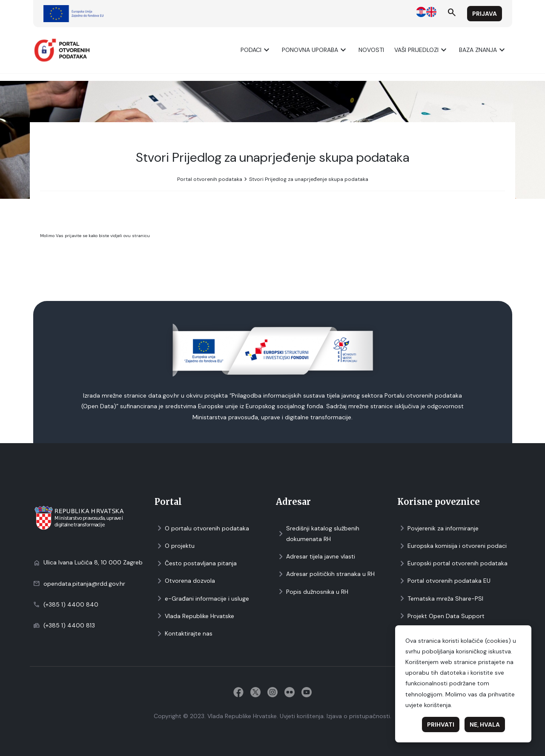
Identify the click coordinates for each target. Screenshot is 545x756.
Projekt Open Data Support (441, 616)
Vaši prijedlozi (422, 50)
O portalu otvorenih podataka (202, 528)
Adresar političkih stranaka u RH (325, 574)
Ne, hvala (485, 724)
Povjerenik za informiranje (438, 528)
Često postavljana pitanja (196, 563)
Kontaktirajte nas (184, 634)
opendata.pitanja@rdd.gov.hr (84, 584)
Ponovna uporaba (315, 50)
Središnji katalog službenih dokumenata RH (318, 534)
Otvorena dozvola (185, 581)
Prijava (485, 14)
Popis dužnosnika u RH (312, 592)
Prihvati (441, 724)
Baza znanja (483, 50)
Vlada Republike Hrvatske (194, 616)
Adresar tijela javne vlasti (316, 557)
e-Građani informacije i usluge (202, 599)
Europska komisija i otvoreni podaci (452, 546)
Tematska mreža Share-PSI (440, 599)
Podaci (256, 50)
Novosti (371, 50)
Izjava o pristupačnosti (358, 716)
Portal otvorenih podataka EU (444, 581)
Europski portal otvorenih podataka (452, 563)
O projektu (175, 546)
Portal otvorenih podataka (210, 179)
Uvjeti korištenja (302, 716)
